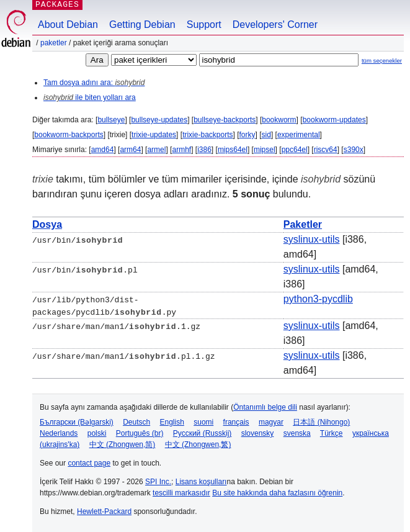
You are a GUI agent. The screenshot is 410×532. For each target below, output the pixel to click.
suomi (203, 422)
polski (97, 433)
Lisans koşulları (201, 481)
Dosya (47, 224)
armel (156, 150)
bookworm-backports (69, 135)
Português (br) (140, 433)
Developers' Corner (275, 25)
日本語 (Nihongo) (321, 422)
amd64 (103, 150)
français (236, 422)
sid (266, 135)
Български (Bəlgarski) (77, 422)
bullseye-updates (159, 120)
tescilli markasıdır (181, 492)
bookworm (279, 120)
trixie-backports (207, 135)
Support (204, 25)
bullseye (111, 120)
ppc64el (295, 150)
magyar (271, 422)
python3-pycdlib (318, 299)
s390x (354, 150)
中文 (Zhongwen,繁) (198, 444)
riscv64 (326, 150)
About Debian (68, 25)
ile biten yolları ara (90, 97)
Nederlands (59, 433)
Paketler (54, 43)
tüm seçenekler (382, 61)
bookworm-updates (334, 120)
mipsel (265, 150)
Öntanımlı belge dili (265, 407)
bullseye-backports (225, 120)
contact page (89, 462)
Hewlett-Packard (104, 511)
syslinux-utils (312, 239)
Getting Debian (142, 25)
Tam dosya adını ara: (94, 83)
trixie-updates (154, 135)
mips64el (233, 150)
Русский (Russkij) (203, 433)
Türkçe (332, 433)
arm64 (130, 150)
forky (247, 135)
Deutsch (136, 422)
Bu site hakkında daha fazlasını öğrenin (277, 492)
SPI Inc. (158, 481)
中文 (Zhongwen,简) (123, 444)
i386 (204, 150)
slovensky (258, 433)
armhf (181, 150)
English (172, 422)
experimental (299, 135)
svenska (297, 433)
